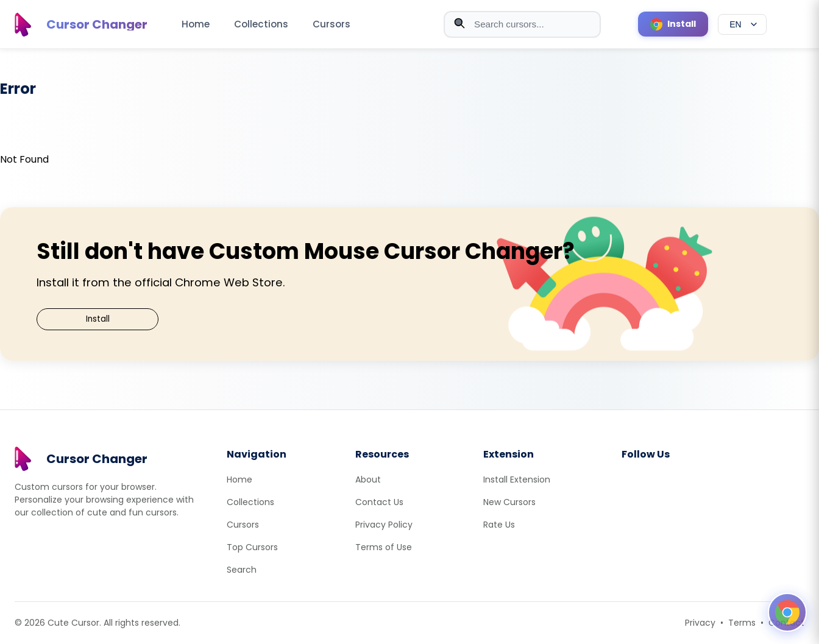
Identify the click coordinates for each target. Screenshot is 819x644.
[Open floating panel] (787, 612)
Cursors (331, 24)
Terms (742, 623)
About (368, 479)
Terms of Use (384, 547)
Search (242, 570)
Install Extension (517, 479)
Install (98, 319)
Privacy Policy (384, 525)
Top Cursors (252, 547)
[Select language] (742, 24)
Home (196, 24)
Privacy (700, 623)
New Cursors (509, 502)
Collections (261, 24)
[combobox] (522, 24)
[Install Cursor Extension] (673, 24)
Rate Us (499, 525)
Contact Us (379, 502)
